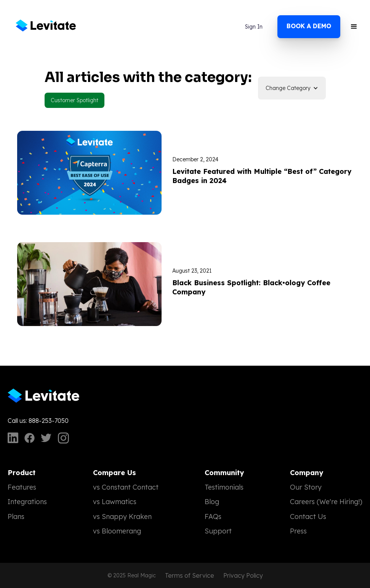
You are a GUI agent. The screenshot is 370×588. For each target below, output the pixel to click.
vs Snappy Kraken (122, 517)
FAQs (213, 517)
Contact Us (308, 517)
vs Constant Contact (126, 487)
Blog (212, 502)
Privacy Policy (243, 575)
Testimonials (224, 487)
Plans (16, 517)
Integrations (27, 502)
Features (22, 487)
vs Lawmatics (115, 502)
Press (298, 531)
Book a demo (309, 26)
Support (218, 531)
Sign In (254, 27)
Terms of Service (190, 575)
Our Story (306, 487)
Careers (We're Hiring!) (326, 502)
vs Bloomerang (117, 531)
